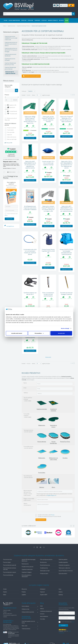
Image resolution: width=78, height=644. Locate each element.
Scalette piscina (44, 568)
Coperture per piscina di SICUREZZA (10, 55)
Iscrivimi (63, 625)
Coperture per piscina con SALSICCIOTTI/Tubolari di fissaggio (11, 50)
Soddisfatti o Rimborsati (8, 621)
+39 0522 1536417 (8, 604)
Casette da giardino (63, 562)
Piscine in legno (7, 562)
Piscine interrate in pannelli (10, 565)
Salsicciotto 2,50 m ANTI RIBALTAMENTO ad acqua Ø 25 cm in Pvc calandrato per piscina (66, 165)
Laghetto (24, 595)
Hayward (42, 592)
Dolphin (5, 592)
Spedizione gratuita (10, 108)
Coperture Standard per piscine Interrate (10, 68)
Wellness (42, 609)
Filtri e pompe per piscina (46, 560)
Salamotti (9, 135)
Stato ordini (30, 626)
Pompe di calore (44, 574)
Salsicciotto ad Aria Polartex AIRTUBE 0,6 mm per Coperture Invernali (48, 119)
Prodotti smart (12, 114)
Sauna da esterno (63, 574)
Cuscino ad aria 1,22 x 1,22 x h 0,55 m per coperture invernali (48, 163)
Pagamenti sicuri (10, 608)
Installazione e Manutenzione (46, 611)
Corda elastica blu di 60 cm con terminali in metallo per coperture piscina (30, 252)
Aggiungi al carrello (30, 138)
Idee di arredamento (44, 616)
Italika (5, 595)
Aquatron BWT (44, 595)
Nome (25, 383)
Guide (41, 606)
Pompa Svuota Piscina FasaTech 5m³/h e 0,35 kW (48, 251)
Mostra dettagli (65, 328)
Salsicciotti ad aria (12, 137)
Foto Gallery (43, 619)
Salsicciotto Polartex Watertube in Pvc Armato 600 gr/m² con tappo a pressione (66, 119)
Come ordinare (30, 606)
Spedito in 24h (12, 105)
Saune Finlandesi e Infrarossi (66, 571)
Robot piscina (25, 564)
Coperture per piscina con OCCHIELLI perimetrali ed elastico (11, 44)
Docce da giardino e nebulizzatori (27, 576)
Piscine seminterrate (8, 575)
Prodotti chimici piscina (27, 567)
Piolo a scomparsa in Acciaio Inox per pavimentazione (48, 294)
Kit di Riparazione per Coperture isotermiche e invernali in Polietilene (30, 208)
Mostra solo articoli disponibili (11, 119)
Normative (42, 614)
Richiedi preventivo (41, 520)
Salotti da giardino (63, 560)
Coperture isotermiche (27, 569)
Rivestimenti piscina (45, 565)
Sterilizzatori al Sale (45, 571)
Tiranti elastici (10, 130)
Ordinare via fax (30, 609)
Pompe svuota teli (11, 128)
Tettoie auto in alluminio (64, 568)
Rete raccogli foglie (12, 139)
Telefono (26, 393)
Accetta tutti (61, 333)
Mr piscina (24, 589)
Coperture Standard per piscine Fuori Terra (10, 64)
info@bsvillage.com (51, 495)
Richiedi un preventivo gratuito (32, 76)
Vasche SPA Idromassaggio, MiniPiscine (29, 560)
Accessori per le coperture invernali (10, 73)
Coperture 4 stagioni (27, 572)
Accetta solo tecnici (17, 333)
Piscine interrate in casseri (10, 572)
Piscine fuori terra (8, 560)
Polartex (24, 592)
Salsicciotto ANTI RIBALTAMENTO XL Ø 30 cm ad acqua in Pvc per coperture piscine (66, 209)
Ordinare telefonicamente (30, 612)
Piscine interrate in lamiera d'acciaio (10, 569)
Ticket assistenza (30, 629)
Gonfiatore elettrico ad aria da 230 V (30, 294)
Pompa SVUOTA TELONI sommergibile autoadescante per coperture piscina (66, 252)
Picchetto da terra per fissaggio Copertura (66, 294)
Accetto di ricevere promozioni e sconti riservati (48, 516)
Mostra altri (48, 357)
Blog (42, 603)
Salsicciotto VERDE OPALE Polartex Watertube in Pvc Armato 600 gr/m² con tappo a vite (30, 120)
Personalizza (39, 333)
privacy (6, 215)
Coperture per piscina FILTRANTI (10, 60)
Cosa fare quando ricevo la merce (30, 622)
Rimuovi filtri (8, 143)
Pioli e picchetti (11, 132)
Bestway (61, 595)
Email (25, 388)
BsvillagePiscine (10, 226)
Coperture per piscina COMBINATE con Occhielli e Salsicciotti (11, 38)
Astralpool (43, 589)
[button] (64, 5)
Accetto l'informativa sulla (45, 515)
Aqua (60, 589)
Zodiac (5, 589)
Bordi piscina (43, 562)
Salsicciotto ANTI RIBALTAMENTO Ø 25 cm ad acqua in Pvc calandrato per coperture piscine (30, 165)
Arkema (61, 592)
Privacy (53, 515)
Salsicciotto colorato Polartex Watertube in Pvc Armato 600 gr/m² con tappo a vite (48, 209)
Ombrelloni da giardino (64, 565)
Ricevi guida (9, 219)
